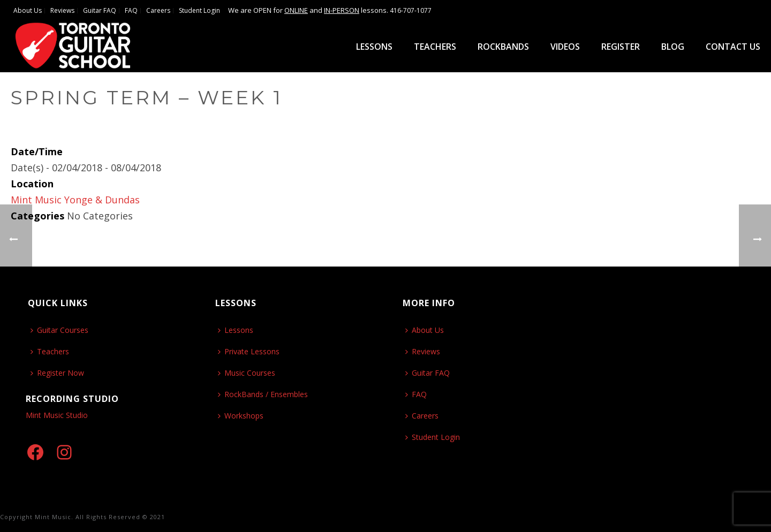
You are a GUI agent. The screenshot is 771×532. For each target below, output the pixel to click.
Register (621, 47)
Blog (673, 47)
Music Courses (247, 373)
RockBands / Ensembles (263, 394)
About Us (425, 330)
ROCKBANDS (503, 47)
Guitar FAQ (428, 373)
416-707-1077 (411, 10)
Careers (422, 416)
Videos (565, 47)
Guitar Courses (59, 330)
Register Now (57, 373)
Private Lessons (249, 351)
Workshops (241, 416)
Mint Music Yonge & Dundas (75, 200)
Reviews (423, 351)
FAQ (416, 394)
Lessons (374, 47)
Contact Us (733, 47)
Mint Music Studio (57, 415)
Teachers (435, 47)
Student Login (433, 437)
